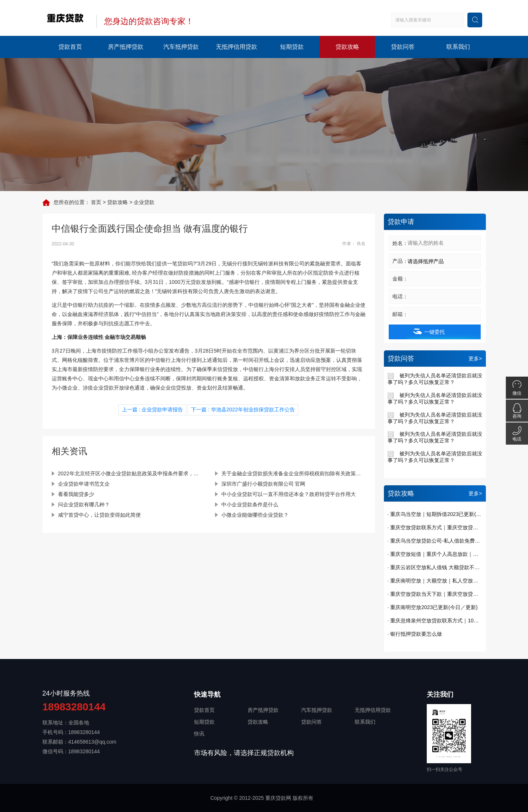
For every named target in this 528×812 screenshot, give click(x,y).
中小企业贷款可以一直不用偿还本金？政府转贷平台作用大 (289, 494)
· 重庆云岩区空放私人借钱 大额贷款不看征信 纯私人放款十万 (435, 567)
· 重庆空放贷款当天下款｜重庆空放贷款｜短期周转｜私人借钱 (435, 594)
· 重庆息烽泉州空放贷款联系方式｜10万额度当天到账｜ (435, 621)
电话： (400, 296)
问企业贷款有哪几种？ (84, 504)
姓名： (400, 243)
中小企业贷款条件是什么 (250, 504)
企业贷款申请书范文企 (84, 483)
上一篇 (153, 410)
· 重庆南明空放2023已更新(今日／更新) (433, 607)
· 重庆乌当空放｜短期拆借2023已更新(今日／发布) (435, 514)
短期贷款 (292, 47)
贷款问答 (403, 47)
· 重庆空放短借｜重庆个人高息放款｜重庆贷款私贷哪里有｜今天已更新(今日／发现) (435, 554)
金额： (400, 279)
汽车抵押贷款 (181, 47)
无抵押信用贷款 (236, 47)
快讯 (199, 734)
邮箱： (400, 314)
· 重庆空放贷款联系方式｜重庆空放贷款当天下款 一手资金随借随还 (435, 527)
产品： (400, 261)
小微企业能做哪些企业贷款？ (255, 514)
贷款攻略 (347, 47)
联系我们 (458, 47)
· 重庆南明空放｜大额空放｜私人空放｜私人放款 (435, 581)
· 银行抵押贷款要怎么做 (415, 634)
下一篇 (243, 410)
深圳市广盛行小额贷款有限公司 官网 (263, 483)
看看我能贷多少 (76, 494)
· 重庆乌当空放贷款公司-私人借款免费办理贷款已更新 (435, 541)
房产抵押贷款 (126, 47)
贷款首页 (70, 47)
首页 (96, 202)
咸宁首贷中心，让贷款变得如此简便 (99, 514)
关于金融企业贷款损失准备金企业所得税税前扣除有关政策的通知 (294, 473)
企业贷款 (144, 202)
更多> (475, 359)
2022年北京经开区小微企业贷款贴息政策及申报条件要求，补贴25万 (130, 473)
